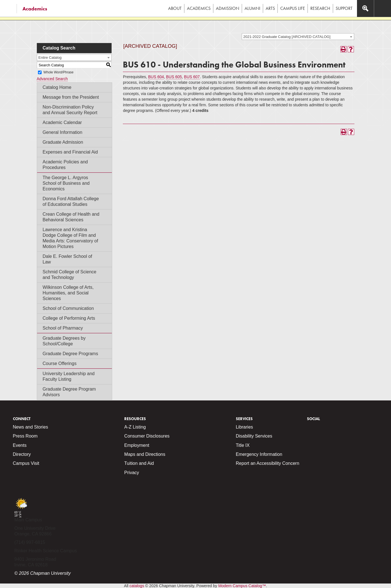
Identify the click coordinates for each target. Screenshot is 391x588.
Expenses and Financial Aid (70, 152)
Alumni (252, 8)
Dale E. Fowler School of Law (67, 259)
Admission (228, 8)
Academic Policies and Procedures (65, 165)
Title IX (243, 445)
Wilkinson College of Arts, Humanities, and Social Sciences (68, 293)
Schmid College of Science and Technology (70, 275)
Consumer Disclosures (147, 436)
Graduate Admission (63, 142)
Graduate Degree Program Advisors (69, 392)
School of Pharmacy (63, 328)
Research (320, 8)
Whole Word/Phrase (58, 72)
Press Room (25, 436)
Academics (35, 9)
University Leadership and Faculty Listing (69, 376)
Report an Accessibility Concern (268, 463)
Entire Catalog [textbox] (50, 58)
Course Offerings (60, 363)
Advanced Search (52, 79)
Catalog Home (57, 87)
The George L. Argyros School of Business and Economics (66, 183)
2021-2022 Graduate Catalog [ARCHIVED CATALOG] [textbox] (287, 37)
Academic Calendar (62, 122)
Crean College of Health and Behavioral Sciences (71, 217)
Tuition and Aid (139, 463)
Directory (22, 454)
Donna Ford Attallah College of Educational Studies (71, 201)
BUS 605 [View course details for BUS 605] (174, 77)
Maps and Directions (145, 454)
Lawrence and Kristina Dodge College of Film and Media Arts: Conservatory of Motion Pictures (70, 238)
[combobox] (298, 37)
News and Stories (30, 427)
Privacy (132, 473)
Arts (270, 8)
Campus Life (293, 8)
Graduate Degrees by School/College (64, 341)
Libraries (244, 427)
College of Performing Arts (69, 318)
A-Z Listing (135, 427)
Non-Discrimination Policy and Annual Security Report (70, 110)
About (175, 8)
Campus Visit (26, 463)
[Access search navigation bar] (365, 8)
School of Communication (68, 308)
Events (20, 445)
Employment (137, 445)
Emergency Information (259, 454)
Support (344, 8)
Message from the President (71, 97)
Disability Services (254, 436)
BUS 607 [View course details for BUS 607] (192, 77)
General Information (63, 132)
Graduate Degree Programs (70, 354)
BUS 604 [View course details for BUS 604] (156, 77)
